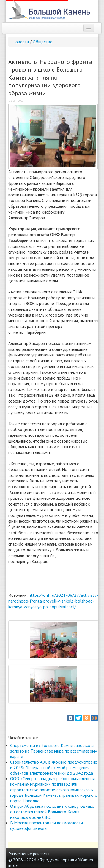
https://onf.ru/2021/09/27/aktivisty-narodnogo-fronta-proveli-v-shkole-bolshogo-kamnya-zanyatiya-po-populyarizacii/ (53, 601)
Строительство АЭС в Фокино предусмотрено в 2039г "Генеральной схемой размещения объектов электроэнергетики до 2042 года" (54, 767)
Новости (21, 42)
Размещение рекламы (29, 854)
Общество (43, 42)
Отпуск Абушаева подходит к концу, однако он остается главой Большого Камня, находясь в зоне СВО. (52, 812)
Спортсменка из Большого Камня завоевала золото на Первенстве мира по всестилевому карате (54, 751)
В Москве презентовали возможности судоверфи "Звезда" (46, 825)
